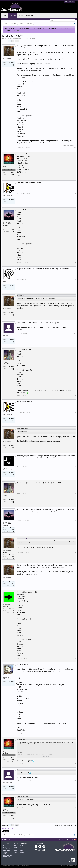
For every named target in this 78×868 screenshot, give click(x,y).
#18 (75, 764)
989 (13, 230)
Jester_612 (6, 605)
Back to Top (7, 857)
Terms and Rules (64, 866)
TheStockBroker (8, 782)
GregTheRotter (7, 195)
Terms (5, 852)
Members (29, 15)
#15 (75, 577)
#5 (75, 279)
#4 (75, 263)
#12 (75, 493)
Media (21, 15)
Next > (17, 41)
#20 (75, 808)
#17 (75, 733)
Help (65, 839)
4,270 (13, 201)
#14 (75, 553)
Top (72, 839)
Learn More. (15, 31)
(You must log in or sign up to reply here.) (66, 825)
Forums (13, 15)
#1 (75, 148)
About (5, 847)
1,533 (13, 788)
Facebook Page (8, 855)
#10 (75, 444)
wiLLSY (5, 468)
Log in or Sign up (70, 1)
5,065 (13, 64)
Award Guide (7, 849)
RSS (75, 840)
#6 (75, 311)
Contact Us (60, 839)
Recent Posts (15, 19)
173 (13, 287)
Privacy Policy (73, 866)
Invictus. (6, 335)
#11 (75, 466)
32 (14, 474)
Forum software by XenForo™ (16, 866)
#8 (75, 396)
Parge (5, 167)
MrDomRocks (25, 38)
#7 (75, 333)
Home (5, 15)
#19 (75, 781)
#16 (75, 658)
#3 (75, 194)
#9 (75, 413)
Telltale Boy (7, 222)
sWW (5, 281)
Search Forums (6, 19)
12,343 (13, 368)
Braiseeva (6, 677)
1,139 (13, 611)
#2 (75, 175)
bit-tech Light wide (7, 839)
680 (13, 341)
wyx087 (5, 362)
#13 (75, 520)
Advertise (6, 854)
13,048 (13, 174)
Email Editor (7, 851)
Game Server (13, 38)
